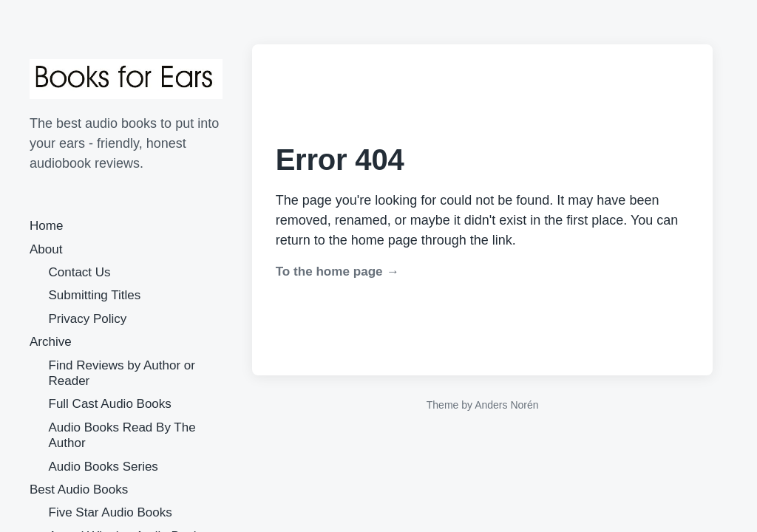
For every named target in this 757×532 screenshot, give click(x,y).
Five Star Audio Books (111, 512)
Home (46, 226)
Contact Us (80, 272)
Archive (51, 342)
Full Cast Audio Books (110, 404)
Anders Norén (506, 405)
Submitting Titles (95, 295)
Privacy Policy (88, 319)
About (46, 249)
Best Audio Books (79, 490)
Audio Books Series (103, 467)
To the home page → (337, 272)
